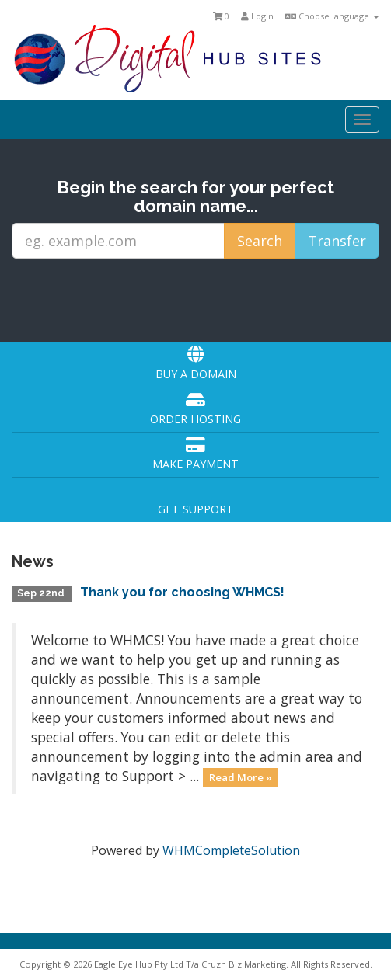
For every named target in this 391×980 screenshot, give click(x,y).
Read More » (241, 777)
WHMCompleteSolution (231, 850)
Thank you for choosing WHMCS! (182, 592)
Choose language (332, 16)
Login (257, 16)
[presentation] (197, 299)
